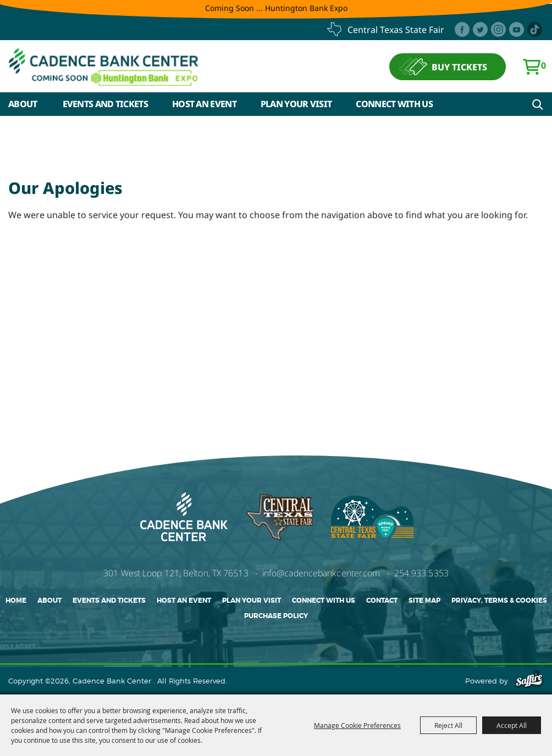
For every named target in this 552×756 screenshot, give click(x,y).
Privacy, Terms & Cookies (499, 601)
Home (16, 601)
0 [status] (543, 65)
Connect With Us (394, 104)
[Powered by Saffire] (529, 681)
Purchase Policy (276, 616)
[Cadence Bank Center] (104, 67)
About (23, 104)
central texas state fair (396, 30)
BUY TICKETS (459, 67)
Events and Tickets (105, 104)
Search (538, 104)
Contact (382, 601)
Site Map (424, 601)
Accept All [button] (512, 725)
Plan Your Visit (296, 104)
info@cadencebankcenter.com (321, 573)
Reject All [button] (448, 725)
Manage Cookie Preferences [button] (357, 725)
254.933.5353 (421, 573)
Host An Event (204, 104)
